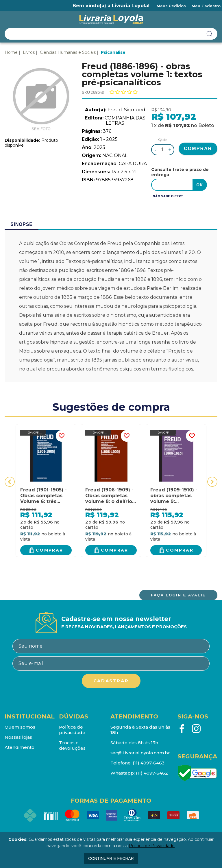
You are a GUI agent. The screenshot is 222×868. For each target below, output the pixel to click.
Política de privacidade (72, 730)
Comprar (50, 550)
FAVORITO (62, 436)
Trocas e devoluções (72, 745)
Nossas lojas (18, 737)
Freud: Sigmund (126, 110)
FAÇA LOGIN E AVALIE (178, 595)
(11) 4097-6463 (149, 763)
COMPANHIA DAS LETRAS (125, 120)
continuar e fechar (111, 858)
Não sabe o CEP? (168, 196)
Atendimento (20, 747)
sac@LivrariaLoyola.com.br (140, 753)
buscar (210, 34)
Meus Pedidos (171, 6)
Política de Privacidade (152, 846)
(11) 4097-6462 (152, 773)
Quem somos (20, 727)
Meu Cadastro (206, 6)
